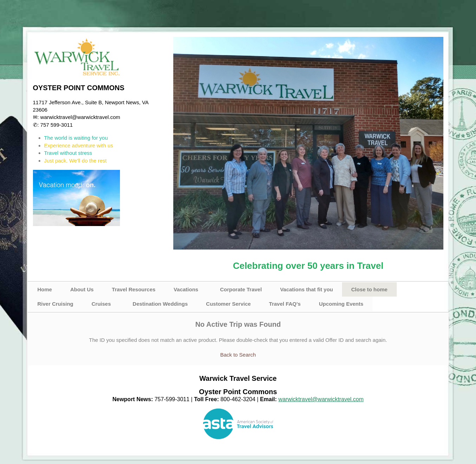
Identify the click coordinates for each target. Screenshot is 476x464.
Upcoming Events (341, 304)
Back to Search (238, 355)
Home (45, 289)
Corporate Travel (241, 289)
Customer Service (228, 304)
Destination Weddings (160, 304)
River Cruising (56, 304)
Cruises (101, 304)
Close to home (369, 289)
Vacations (186, 289)
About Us (82, 289)
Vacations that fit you (306, 289)
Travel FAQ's (285, 304)
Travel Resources (134, 289)
